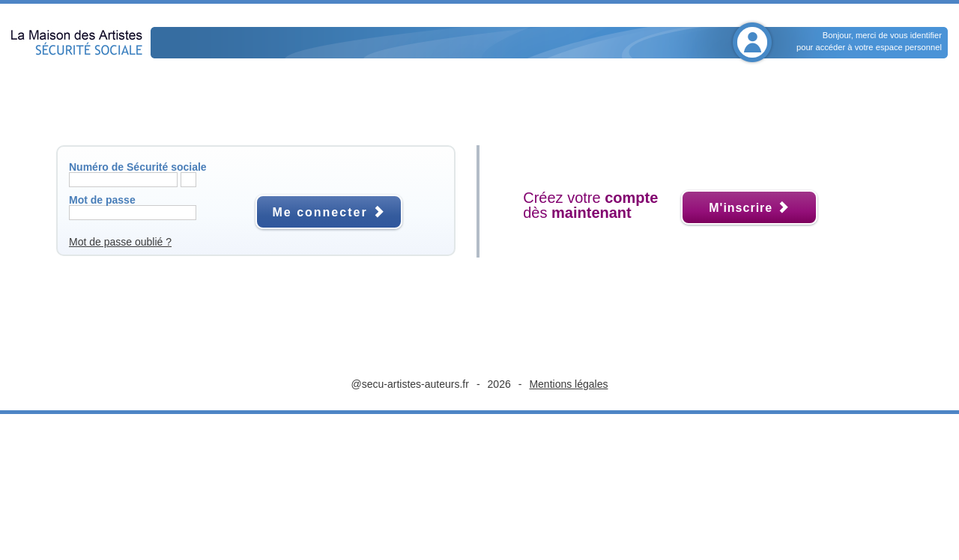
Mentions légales (568, 384)
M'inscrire (749, 208)
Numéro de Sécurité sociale (138, 167)
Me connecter (329, 212)
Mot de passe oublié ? (120, 242)
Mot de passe (102, 200)
